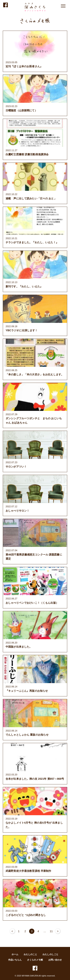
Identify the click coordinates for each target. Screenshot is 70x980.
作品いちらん (15, 960)
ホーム (15, 954)
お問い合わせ (55, 960)
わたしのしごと (50, 954)
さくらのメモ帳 (35, 960)
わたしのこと (31, 954)
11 (51, 931)
